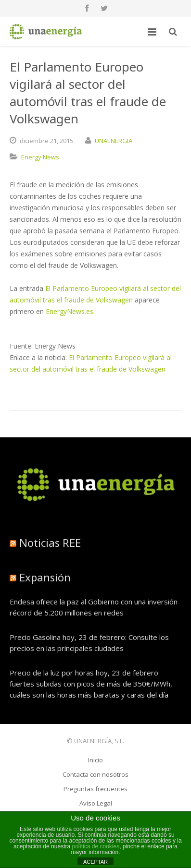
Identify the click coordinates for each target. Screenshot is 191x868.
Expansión (45, 577)
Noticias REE (50, 542)
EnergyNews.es (70, 311)
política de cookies (95, 846)
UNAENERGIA (114, 141)
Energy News (40, 157)
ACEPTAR (95, 862)
